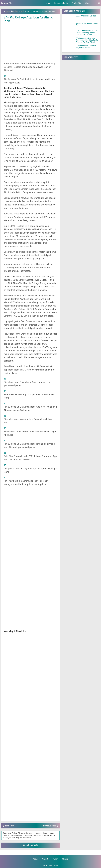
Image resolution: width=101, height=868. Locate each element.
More (89, 3)
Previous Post (49, 826)
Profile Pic (76, 3)
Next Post (10, 826)
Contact (45, 859)
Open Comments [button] (31, 845)
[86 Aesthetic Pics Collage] (69, 18)
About (35, 859)
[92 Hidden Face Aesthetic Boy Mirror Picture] (69, 48)
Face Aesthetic (61, 3)
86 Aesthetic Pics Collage (86, 16)
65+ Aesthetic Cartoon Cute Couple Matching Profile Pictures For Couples (87, 33)
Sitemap (65, 859)
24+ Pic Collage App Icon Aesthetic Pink (29, 19)
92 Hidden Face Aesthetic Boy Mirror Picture (86, 47)
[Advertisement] (30, 42)
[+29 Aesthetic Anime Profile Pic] (69, 26)
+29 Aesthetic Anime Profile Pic (87, 24)
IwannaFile (7, 3)
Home (48, 3)
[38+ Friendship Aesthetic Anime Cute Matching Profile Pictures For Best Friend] (69, 41)
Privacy (55, 859)
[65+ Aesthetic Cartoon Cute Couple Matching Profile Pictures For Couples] (69, 33)
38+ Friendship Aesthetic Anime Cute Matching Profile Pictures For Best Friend (87, 40)
